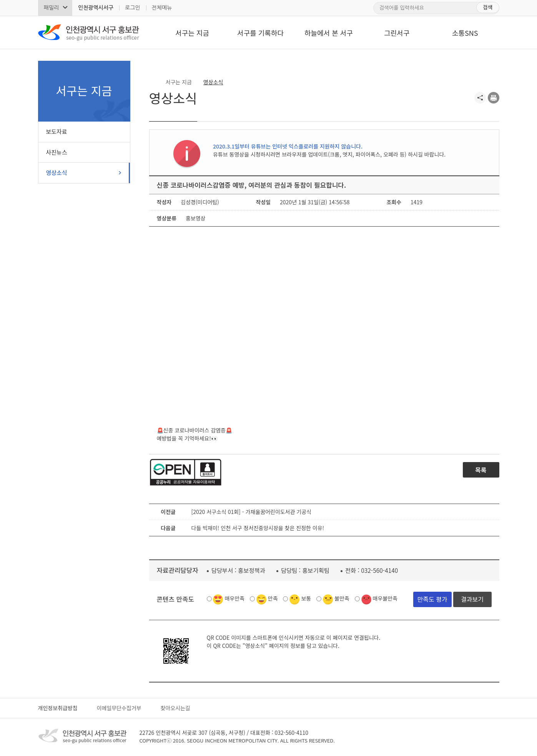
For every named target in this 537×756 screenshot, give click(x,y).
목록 (481, 470)
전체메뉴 (162, 8)
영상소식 (57, 173)
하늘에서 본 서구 (329, 33)
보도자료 (57, 131)
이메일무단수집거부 (119, 708)
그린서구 (397, 33)
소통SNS (465, 33)
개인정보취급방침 (58, 708)
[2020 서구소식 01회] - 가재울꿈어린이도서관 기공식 (251, 512)
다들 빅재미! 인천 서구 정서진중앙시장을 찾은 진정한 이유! (258, 528)
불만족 (342, 598)
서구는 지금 (192, 33)
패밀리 (51, 8)
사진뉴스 (57, 152)
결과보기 (472, 599)
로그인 (132, 8)
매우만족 (234, 598)
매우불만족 (385, 598)
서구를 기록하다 (260, 33)
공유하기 (480, 98)
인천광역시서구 (96, 8)
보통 (306, 598)
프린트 (494, 98)
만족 (273, 598)
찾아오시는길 (175, 708)
